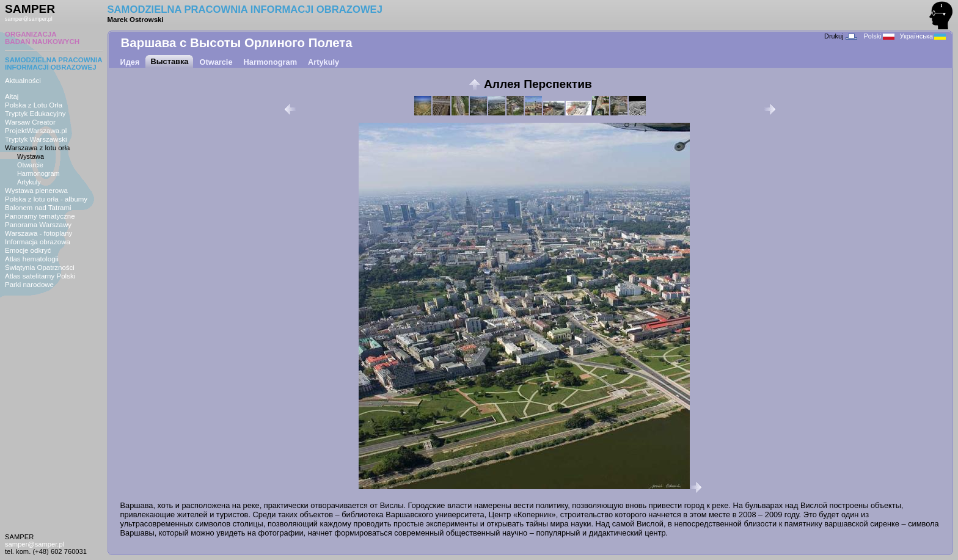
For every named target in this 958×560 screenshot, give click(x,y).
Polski (879, 36)
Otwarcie (30, 165)
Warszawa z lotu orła (37, 148)
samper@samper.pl (29, 19)
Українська (923, 36)
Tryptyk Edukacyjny (35, 114)
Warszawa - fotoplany (38, 233)
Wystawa (31, 156)
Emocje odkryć (28, 250)
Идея (130, 62)
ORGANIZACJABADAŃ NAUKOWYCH (42, 38)
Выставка (169, 61)
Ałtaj (12, 96)
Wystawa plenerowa (36, 191)
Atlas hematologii (32, 259)
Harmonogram (38, 173)
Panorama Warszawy (38, 225)
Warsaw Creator (30, 122)
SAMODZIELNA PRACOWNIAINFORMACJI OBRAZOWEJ (54, 64)
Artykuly (29, 182)
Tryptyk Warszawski (36, 139)
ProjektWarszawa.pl (36, 131)
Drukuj (840, 36)
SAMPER (30, 9)
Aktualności (23, 81)
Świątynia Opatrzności (40, 267)
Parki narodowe (29, 285)
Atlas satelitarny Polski (40, 276)
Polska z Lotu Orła (34, 105)
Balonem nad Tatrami (38, 208)
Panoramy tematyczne (40, 216)
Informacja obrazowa (38, 242)
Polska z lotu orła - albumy (46, 199)
